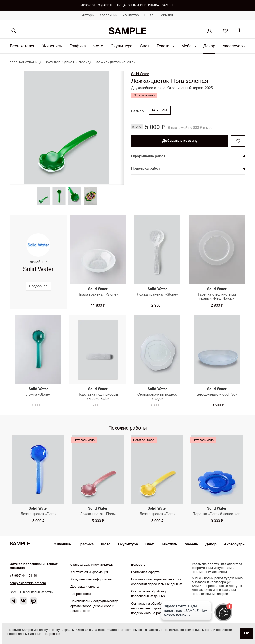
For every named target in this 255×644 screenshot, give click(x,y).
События (166, 15)
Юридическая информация (91, 579)
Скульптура (122, 46)
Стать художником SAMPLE (92, 565)
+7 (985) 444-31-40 (23, 576)
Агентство (131, 15)
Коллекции (108, 15)
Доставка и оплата (85, 587)
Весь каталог (22, 46)
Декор (209, 46)
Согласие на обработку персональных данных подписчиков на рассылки (151, 608)
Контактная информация (89, 572)
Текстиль (165, 46)
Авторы (88, 15)
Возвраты (139, 565)
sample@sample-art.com (28, 583)
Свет (145, 46)
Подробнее (52, 634)
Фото (98, 46)
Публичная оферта (145, 572)
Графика (78, 46)
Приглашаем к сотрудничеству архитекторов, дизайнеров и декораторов (94, 606)
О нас (149, 15)
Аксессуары (234, 46)
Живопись (52, 46)
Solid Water (140, 74)
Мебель (189, 46)
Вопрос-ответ (81, 594)
